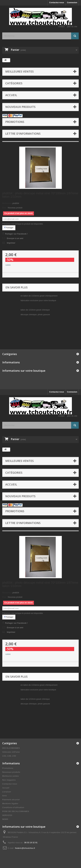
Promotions (15, 122)
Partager (9, 228)
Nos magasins (9, 780)
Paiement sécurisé (11, 800)
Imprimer (11, 243)
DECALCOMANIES (11, 748)
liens (5, 796)
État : (5, 208)
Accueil (11, 95)
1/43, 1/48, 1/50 (9, 756)
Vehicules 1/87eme (11, 752)
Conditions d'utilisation (13, 807)
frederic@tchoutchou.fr (25, 848)
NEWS (5, 819)
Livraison (7, 792)
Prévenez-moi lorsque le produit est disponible (23, 224)
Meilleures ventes (19, 71)
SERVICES (7, 815)
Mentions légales (10, 804)
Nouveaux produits (20, 107)
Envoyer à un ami (15, 238)
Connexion (72, 2)
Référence (7, 203)
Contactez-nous (57, 2)
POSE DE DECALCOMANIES (16, 811)
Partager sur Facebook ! (16, 234)
